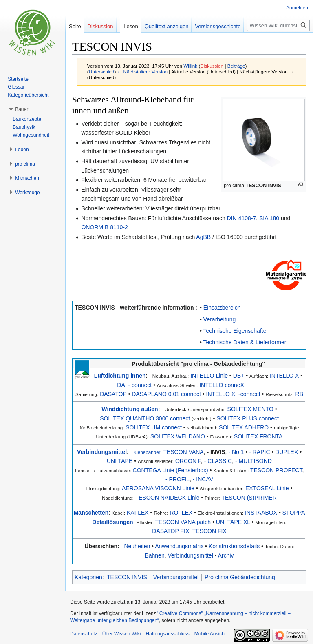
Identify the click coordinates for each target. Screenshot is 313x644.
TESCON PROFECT (276, 470)
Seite (75, 26)
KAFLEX (138, 513)
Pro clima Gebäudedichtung (240, 577)
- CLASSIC (218, 461)
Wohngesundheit (31, 135)
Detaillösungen (112, 522)
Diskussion (212, 66)
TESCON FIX (209, 531)
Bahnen (154, 555)
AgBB (203, 237)
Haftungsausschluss (167, 634)
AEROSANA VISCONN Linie (158, 488)
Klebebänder (147, 452)
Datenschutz (84, 634)
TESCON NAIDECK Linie (168, 498)
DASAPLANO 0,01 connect (166, 394)
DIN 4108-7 (242, 218)
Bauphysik (24, 127)
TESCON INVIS (263, 186)
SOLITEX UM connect (154, 427)
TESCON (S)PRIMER (249, 498)
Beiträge (236, 66)
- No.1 (236, 452)
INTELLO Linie (209, 376)
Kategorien (88, 577)
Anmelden (297, 8)
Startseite (18, 79)
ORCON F (188, 461)
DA (121, 385)
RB (299, 394)
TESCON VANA (183, 452)
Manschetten (91, 513)
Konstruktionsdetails (234, 546)
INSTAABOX (261, 513)
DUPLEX (287, 452)
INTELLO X (284, 376)
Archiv (226, 555)
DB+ (239, 376)
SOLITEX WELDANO (178, 436)
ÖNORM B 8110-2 (104, 227)
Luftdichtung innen (120, 376)
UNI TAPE (120, 461)
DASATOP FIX (171, 531)
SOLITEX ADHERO (244, 427)
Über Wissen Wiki (122, 634)
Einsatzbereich (222, 308)
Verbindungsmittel (102, 452)
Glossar (16, 87)
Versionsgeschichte (218, 26)
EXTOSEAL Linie (267, 488)
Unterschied (102, 72)
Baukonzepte (27, 119)
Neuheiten (137, 546)
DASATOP (113, 394)
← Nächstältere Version (142, 72)
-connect (249, 394)
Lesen (131, 26)
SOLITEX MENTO (250, 409)
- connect (140, 385)
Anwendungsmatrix (179, 546)
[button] (22, 109)
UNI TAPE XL (233, 522)
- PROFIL (177, 479)
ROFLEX (181, 513)
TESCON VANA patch (183, 522)
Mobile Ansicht (210, 634)
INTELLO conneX (222, 385)
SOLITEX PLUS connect (248, 418)
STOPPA (294, 513)
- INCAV (203, 479)
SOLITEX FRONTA (258, 436)
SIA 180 (269, 218)
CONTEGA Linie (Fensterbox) (171, 470)
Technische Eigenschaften (237, 331)
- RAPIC (259, 452)
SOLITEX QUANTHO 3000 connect (145, 418)
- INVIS (216, 452)
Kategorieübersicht (28, 95)
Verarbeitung (219, 319)
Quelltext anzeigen (167, 26)
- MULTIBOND (253, 461)
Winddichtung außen (130, 409)
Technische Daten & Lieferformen (246, 342)
